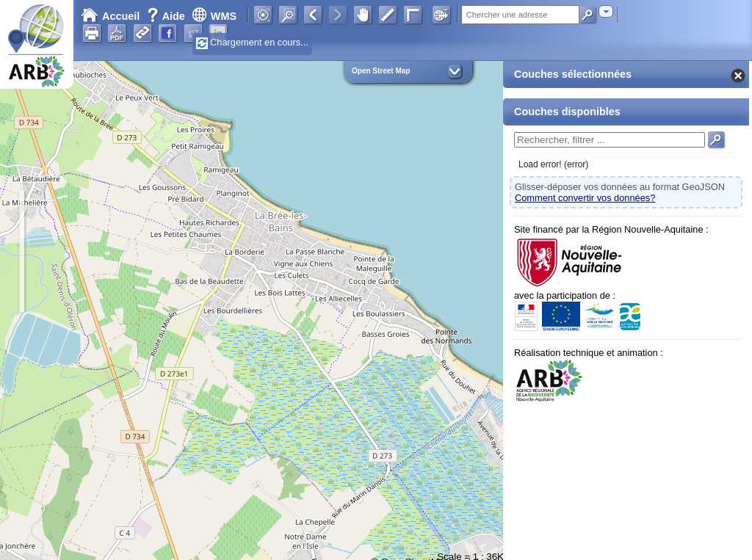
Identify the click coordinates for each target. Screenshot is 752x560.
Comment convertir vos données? (585, 198)
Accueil (110, 16)
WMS (214, 16)
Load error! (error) (553, 164)
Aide (167, 16)
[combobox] (606, 11)
